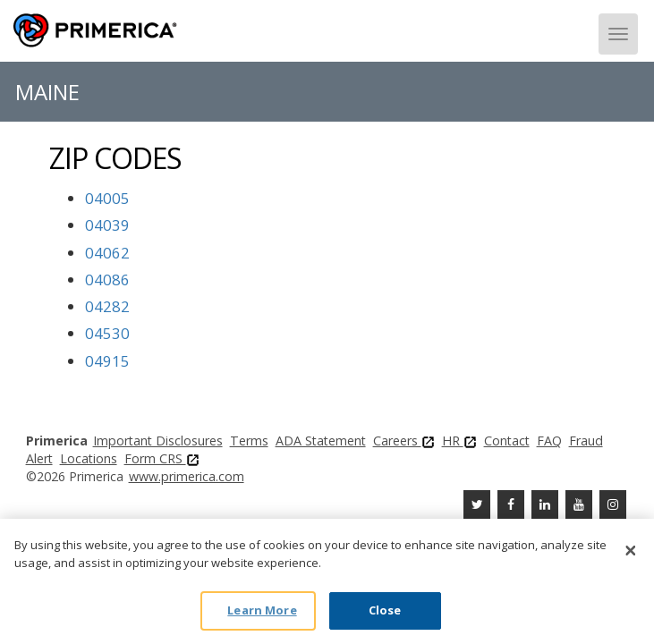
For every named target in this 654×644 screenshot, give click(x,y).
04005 (107, 198)
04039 (107, 225)
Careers (404, 441)
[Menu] (618, 34)
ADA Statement (321, 441)
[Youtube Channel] (579, 504)
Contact (507, 441)
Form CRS (162, 458)
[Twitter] (477, 504)
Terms (249, 441)
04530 (107, 333)
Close (385, 610)
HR (459, 441)
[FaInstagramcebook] (613, 504)
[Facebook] (511, 504)
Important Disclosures (158, 441)
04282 (107, 306)
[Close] (631, 550)
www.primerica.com (187, 476)
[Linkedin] (545, 504)
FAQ (549, 441)
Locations (89, 458)
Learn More (262, 610)
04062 (107, 253)
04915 (107, 361)
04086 (107, 280)
